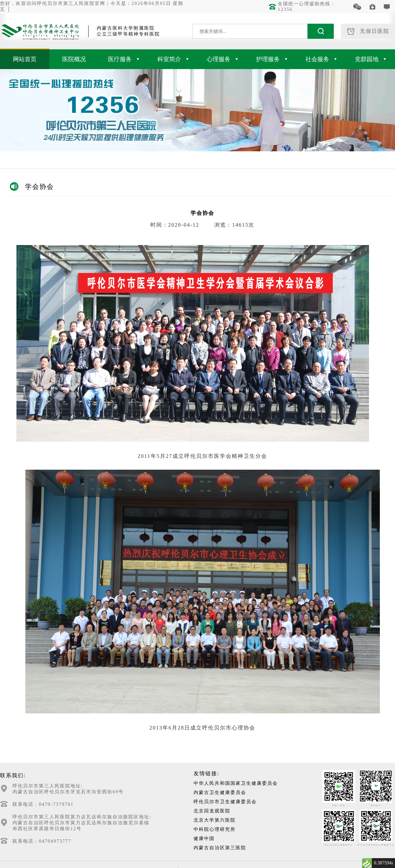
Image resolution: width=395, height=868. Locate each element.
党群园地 (370, 59)
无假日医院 (368, 31)
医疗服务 (124, 59)
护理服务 (272, 59)
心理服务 (222, 59)
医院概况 (74, 59)
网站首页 (25, 59)
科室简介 (173, 59)
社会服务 (321, 59)
